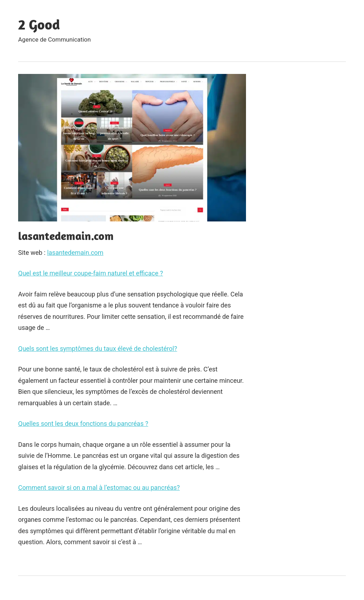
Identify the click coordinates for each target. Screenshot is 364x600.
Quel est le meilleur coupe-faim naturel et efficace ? (91, 273)
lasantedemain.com (75, 253)
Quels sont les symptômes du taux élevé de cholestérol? (98, 349)
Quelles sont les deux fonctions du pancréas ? (83, 424)
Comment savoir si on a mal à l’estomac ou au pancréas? (99, 487)
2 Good (39, 24)
